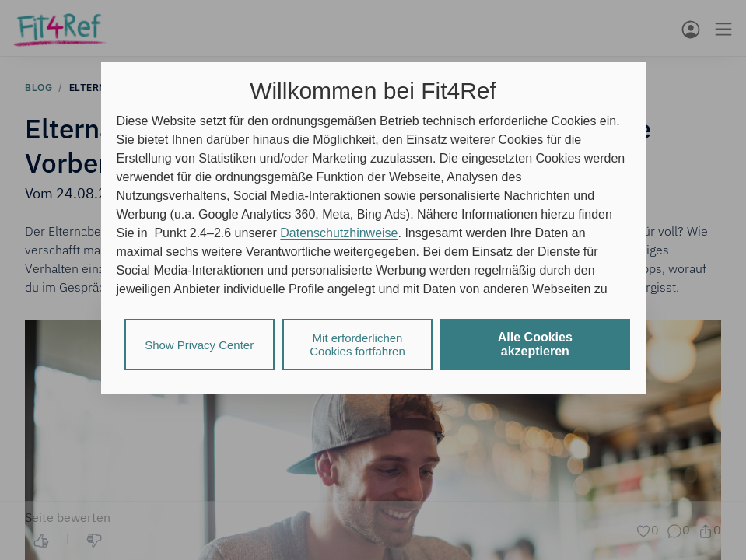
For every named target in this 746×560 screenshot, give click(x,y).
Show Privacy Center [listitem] (199, 345)
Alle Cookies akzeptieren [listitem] (535, 344)
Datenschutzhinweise (339, 233)
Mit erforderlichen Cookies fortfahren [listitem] (357, 345)
